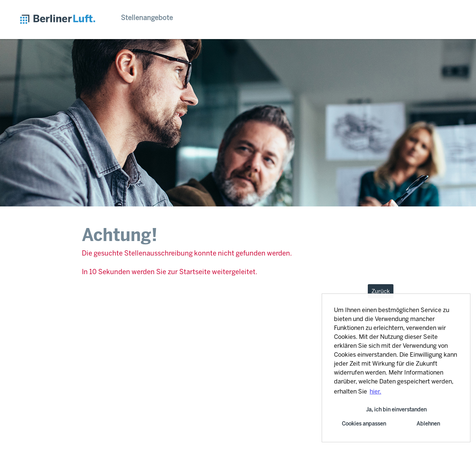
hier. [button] (375, 391)
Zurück (381, 291)
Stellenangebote (147, 18)
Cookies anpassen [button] (364, 424)
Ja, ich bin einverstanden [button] (396, 410)
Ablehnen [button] (428, 424)
